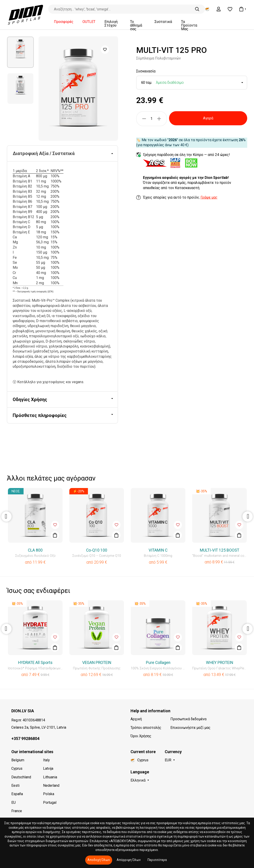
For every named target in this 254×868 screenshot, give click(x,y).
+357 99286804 (25, 739)
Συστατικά (163, 22)
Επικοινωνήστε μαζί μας (190, 728)
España (17, 794)
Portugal (50, 803)
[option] (20, 52)
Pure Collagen (158, 663)
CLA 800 (35, 550)
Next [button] (248, 517)
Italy (46, 760)
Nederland (51, 785)
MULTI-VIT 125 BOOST (220, 550)
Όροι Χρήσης (141, 736)
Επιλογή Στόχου (111, 24)
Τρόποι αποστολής (146, 728)
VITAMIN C (158, 550)
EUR (168, 760)
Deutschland (21, 777)
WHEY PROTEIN (220, 663)
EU (13, 803)
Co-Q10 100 (97, 550)
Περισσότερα (157, 860)
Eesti (15, 785)
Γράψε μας (209, 197)
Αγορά (208, 118)
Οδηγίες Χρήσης (30, 399)
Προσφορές (64, 22)
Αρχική (136, 719)
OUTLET (89, 22)
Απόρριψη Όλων (129, 860)
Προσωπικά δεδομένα (188, 719)
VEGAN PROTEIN (97, 663)
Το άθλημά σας (136, 25)
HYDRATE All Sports (35, 663)
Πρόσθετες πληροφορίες (40, 415)
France (17, 811)
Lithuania (50, 777)
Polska (49, 794)
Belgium (18, 760)
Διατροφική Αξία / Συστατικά (44, 153)
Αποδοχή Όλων (99, 860)
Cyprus (17, 768)
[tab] (62, 154)
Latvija (48, 768)
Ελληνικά (138, 780)
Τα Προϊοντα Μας (189, 25)
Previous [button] (6, 517)
